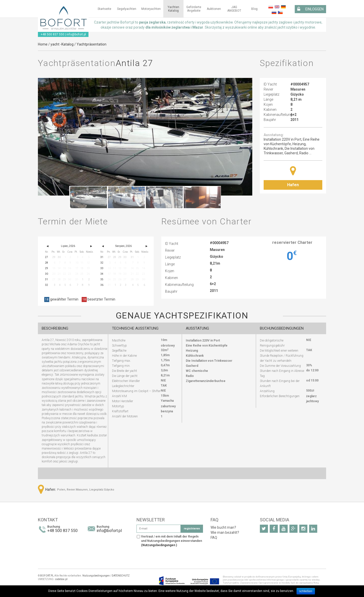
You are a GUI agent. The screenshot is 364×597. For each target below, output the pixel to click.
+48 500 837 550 (52, 34)
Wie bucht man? (223, 527)
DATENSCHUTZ (121, 576)
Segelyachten (127, 9)
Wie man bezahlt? (225, 532)
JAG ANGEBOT (234, 9)
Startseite (104, 9)
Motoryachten (151, 9)
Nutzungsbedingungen (96, 576)
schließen (306, 591)
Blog (254, 9)
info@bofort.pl (76, 34)
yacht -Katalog (62, 44)
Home (43, 44)
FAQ (214, 538)
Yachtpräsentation (92, 44)
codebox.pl (61, 579)
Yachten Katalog (173, 9)
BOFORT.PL (47, 576)
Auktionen (214, 9)
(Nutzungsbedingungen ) (159, 545)
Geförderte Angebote (194, 9)
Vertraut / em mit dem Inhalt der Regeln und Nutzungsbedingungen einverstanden (172, 541)
